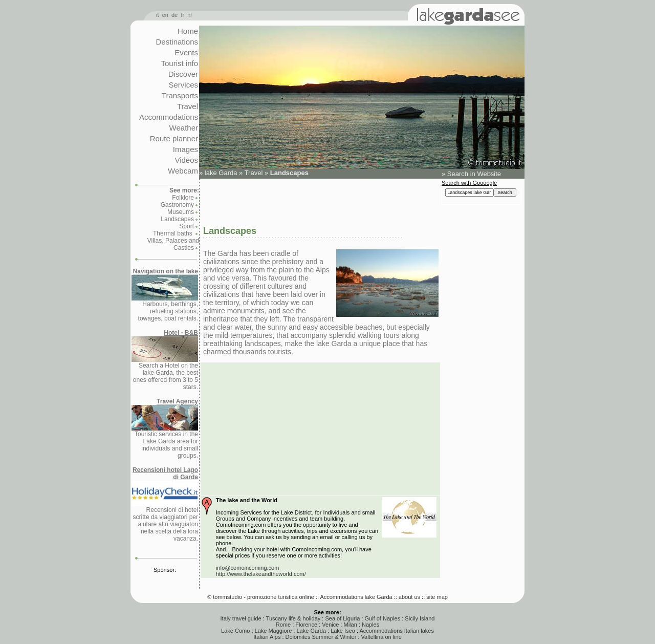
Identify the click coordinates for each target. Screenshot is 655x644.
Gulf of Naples (382, 618)
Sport (187, 226)
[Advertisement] (320, 201)
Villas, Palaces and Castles (173, 244)
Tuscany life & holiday (293, 618)
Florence (306, 625)
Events (186, 52)
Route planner (174, 138)
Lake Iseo (343, 631)
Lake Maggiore (274, 631)
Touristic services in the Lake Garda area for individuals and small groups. (165, 428)
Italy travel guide (241, 618)
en (165, 15)
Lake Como (235, 631)
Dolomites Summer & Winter (321, 637)
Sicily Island (420, 618)
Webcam (183, 171)
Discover (183, 74)
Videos (186, 160)
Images (185, 149)
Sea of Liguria (342, 618)
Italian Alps (267, 637)
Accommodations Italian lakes (397, 631)
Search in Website (474, 174)
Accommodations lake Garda (356, 597)
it (158, 15)
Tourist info (179, 63)
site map (437, 597)
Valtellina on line (381, 637)
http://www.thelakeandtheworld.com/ (261, 574)
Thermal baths (173, 233)
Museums (181, 212)
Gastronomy (177, 205)
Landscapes (177, 219)
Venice (330, 625)
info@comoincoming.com (248, 568)
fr (182, 15)
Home (188, 31)
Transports (180, 95)
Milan (350, 625)
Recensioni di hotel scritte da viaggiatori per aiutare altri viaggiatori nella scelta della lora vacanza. (165, 504)
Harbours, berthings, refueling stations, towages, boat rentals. (165, 295)
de (174, 15)
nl (190, 15)
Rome (283, 625)
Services (183, 85)
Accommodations (169, 117)
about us (409, 597)
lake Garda (221, 173)
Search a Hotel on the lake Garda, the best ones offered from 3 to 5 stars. (165, 360)
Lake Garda (311, 631)
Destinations (177, 42)
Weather (184, 128)
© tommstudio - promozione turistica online (261, 597)
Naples (370, 625)
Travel (188, 106)
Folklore (183, 198)
